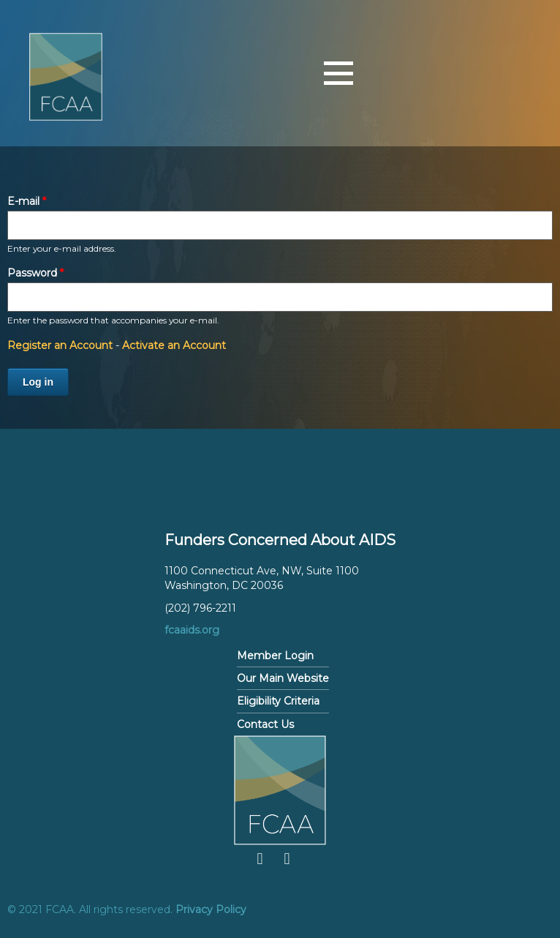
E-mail (27, 201)
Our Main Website (283, 678)
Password (35, 273)
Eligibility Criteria (278, 701)
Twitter (287, 859)
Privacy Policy (211, 909)
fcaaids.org (192, 630)
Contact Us (265, 724)
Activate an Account (174, 345)
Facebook (260, 859)
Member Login (275, 656)
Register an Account (60, 345)
